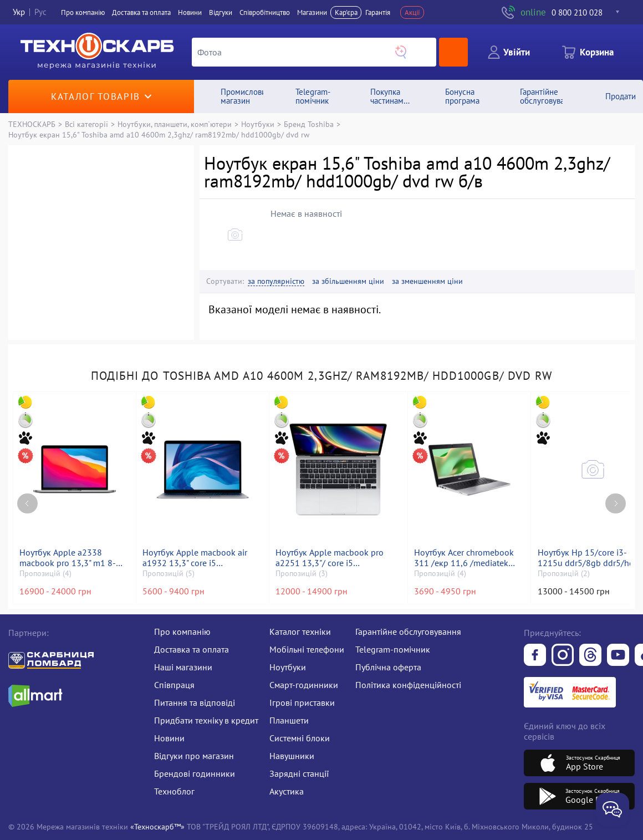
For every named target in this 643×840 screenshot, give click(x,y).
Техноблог (174, 791)
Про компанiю (83, 12)
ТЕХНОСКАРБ (32, 124)
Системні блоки (300, 738)
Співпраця (174, 685)
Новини (190, 12)
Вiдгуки (221, 12)
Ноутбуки (258, 124)
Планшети (289, 720)
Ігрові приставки (302, 702)
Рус (40, 12)
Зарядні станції (299, 773)
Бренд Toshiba (309, 124)
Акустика (287, 791)
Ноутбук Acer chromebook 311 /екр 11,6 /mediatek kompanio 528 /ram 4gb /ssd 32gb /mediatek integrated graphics (464, 558)
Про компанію (182, 632)
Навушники (292, 756)
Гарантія (378, 12)
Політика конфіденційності (408, 685)
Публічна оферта (388, 667)
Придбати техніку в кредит (206, 720)
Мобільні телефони (307, 649)
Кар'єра (346, 12)
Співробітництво (265, 12)
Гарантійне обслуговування (408, 632)
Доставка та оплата (141, 12)
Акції (412, 12)
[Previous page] (27, 504)
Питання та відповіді (195, 702)
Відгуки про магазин (194, 756)
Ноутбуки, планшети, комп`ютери (175, 124)
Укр (19, 12)
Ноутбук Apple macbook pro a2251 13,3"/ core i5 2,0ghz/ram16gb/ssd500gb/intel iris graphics (338, 558)
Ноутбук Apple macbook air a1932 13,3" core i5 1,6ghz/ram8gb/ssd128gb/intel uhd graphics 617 (203, 558)
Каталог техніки (300, 632)
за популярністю (276, 281)
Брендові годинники (195, 773)
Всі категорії (86, 124)
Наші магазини (183, 667)
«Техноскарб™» (157, 826)
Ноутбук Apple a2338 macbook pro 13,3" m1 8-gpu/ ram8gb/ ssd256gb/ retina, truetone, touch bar (68, 558)
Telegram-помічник (393, 649)
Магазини (312, 12)
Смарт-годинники (304, 685)
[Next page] (616, 504)
